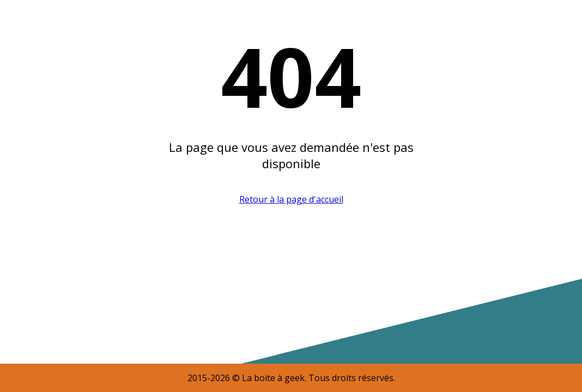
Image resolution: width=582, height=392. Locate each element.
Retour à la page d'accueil (291, 199)
